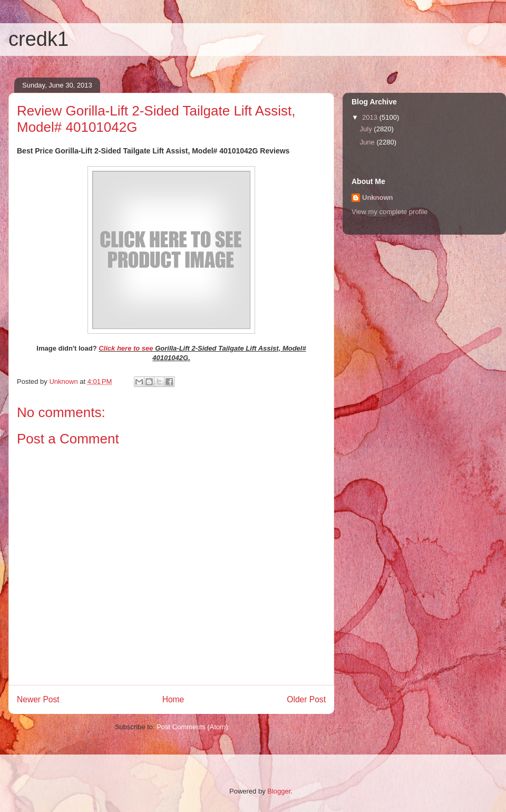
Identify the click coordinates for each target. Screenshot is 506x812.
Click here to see (126, 348)
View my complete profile (390, 212)
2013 (371, 117)
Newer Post (38, 699)
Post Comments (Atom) (192, 727)
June (368, 142)
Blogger (279, 791)
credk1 (38, 39)
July (367, 129)
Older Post (306, 699)
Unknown (378, 197)
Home (173, 699)
